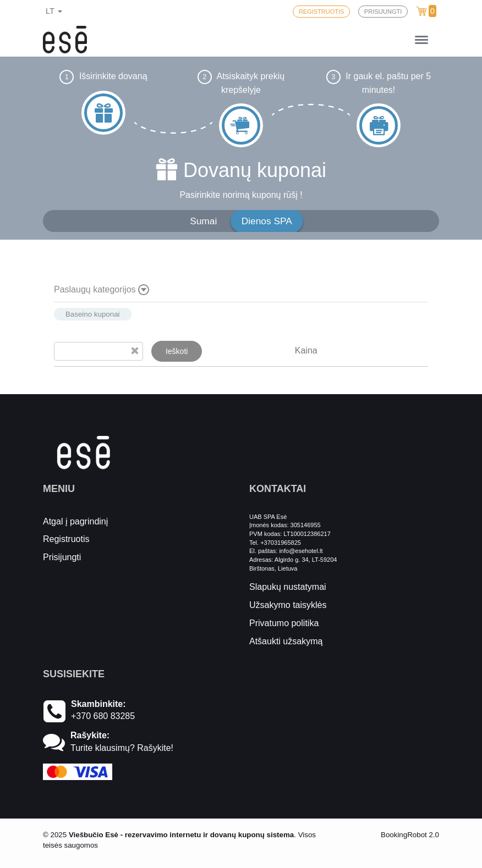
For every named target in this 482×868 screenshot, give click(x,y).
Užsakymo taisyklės (288, 605)
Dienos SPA (267, 221)
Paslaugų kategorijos (102, 290)
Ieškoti (177, 351)
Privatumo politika (284, 623)
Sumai (203, 221)
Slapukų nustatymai (288, 587)
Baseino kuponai (93, 314)
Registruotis (66, 539)
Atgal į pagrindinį (75, 521)
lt (54, 11)
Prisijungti (62, 557)
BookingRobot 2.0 (410, 835)
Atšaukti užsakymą (286, 641)
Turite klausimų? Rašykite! (122, 748)
